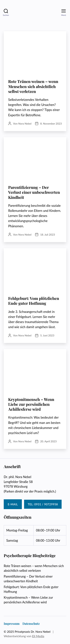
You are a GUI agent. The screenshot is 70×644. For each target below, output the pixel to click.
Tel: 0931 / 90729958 (43, 504)
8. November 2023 (51, 124)
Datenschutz (31, 624)
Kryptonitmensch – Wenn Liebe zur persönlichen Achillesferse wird (31, 404)
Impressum (12, 624)
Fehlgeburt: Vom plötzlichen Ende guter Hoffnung (34, 301)
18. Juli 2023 (48, 235)
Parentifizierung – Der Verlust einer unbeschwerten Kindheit (34, 192)
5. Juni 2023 (47, 335)
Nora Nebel (25, 124)
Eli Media (38, 636)
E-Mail (13, 504)
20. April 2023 (48, 441)
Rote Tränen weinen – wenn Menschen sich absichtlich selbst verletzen (33, 86)
